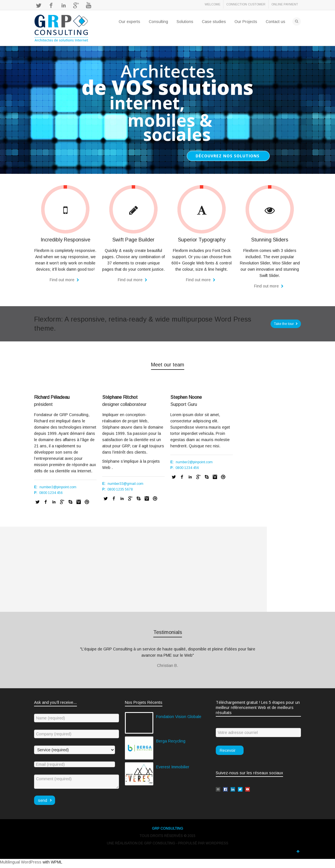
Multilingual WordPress (21, 862)
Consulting (158, 22)
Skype (70, 502)
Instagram (79, 502)
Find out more (63, 280)
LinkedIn (64, 5)
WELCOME (212, 4)
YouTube (89, 5)
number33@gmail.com (125, 484)
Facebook (51, 5)
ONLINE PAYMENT (285, 4)
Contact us (276, 22)
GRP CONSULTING (167, 829)
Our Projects (246, 22)
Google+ (76, 5)
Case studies (214, 22)
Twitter (39, 5)
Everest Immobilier (173, 767)
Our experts (129, 22)
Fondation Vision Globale (179, 717)
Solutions (185, 22)
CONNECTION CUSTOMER (246, 4)
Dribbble (87, 502)
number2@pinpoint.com (58, 487)
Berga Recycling (171, 741)
